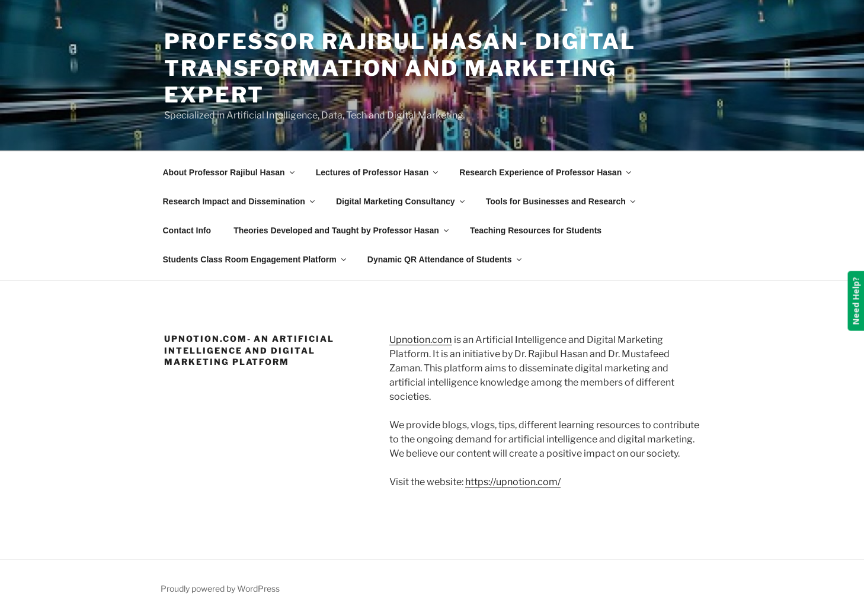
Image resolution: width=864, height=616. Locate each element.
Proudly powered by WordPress (220, 588)
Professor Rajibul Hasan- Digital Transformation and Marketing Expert (400, 68)
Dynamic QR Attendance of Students (445, 259)
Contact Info (187, 230)
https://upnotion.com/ (513, 482)
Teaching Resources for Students (536, 230)
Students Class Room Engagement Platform (255, 259)
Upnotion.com (421, 340)
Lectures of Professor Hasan (378, 172)
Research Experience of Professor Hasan (546, 172)
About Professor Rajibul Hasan (230, 172)
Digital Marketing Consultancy (401, 201)
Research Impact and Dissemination (240, 201)
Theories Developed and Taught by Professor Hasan (342, 230)
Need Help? (855, 301)
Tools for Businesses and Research (561, 201)
